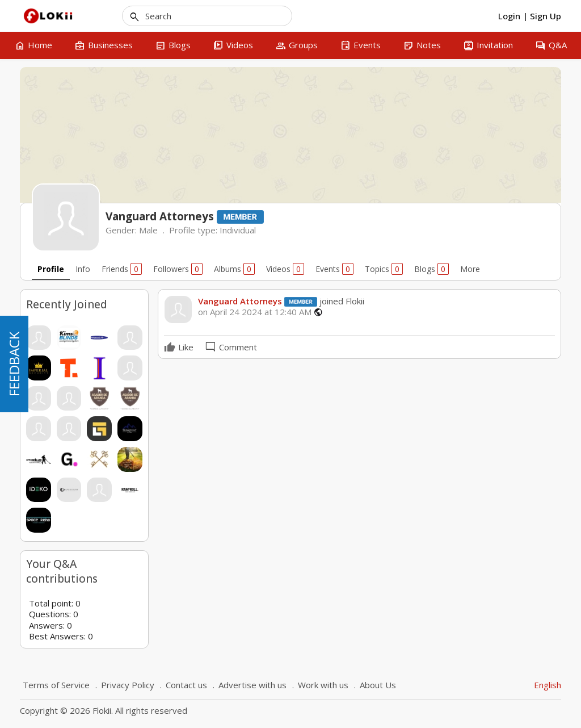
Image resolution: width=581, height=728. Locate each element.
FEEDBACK (14, 364)
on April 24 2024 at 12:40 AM (255, 312)
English (548, 685)
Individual (238, 230)
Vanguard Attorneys (240, 301)
